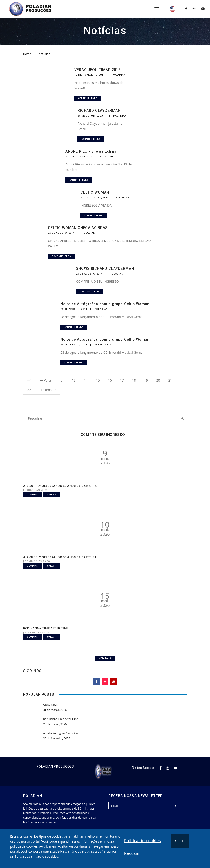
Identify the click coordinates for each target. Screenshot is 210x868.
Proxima (48, 390)
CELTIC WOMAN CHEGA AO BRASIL (79, 228)
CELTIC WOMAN (95, 192)
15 (98, 380)
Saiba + (52, 495)
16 (110, 380)
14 (86, 380)
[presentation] (143, 823)
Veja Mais (105, 658)
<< (29, 380)
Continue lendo (88, 98)
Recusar (132, 853)
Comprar (32, 495)
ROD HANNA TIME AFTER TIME (46, 628)
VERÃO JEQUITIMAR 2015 (97, 70)
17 (122, 380)
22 (29, 390)
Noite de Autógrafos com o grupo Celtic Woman (105, 304)
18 (134, 380)
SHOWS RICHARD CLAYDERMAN (105, 269)
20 (158, 380)
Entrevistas (103, 345)
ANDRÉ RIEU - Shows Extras (91, 151)
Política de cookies (142, 841)
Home (27, 54)
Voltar (46, 380)
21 (170, 380)
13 (74, 380)
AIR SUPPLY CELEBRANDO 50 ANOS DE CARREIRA (60, 486)
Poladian (119, 75)
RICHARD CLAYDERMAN (99, 111)
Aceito (180, 841)
